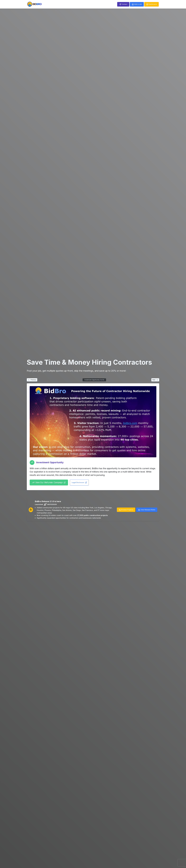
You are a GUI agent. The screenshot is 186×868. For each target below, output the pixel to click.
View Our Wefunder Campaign (49, 482)
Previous (32, 380)
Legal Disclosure (79, 482)
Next (155, 380)
